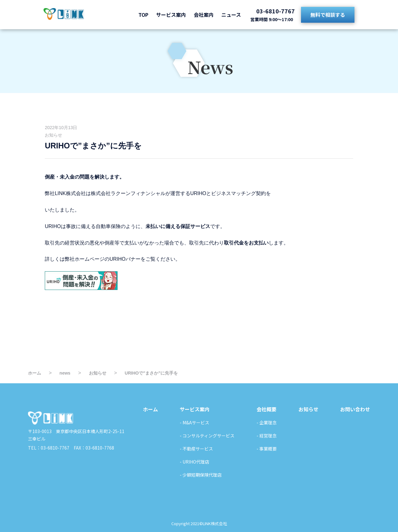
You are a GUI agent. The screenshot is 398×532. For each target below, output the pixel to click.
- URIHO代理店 (194, 462)
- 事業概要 (267, 449)
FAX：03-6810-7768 (92, 448)
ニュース (231, 15)
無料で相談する (328, 15)
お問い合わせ (355, 409)
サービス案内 (171, 15)
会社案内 (204, 15)
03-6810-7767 (275, 11)
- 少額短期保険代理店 (201, 475)
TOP (143, 15)
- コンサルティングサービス (207, 436)
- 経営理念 (267, 436)
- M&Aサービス (194, 422)
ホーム (150, 409)
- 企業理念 (267, 422)
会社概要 (266, 409)
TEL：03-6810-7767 (49, 448)
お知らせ (53, 135)
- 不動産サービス (196, 449)
